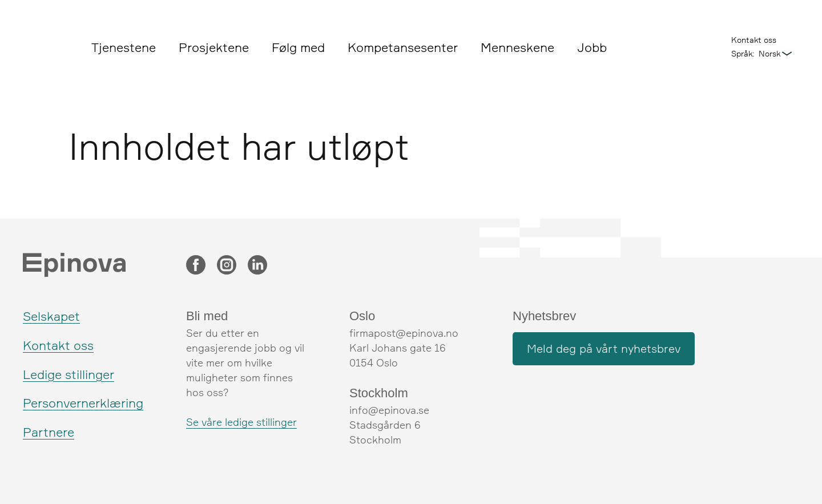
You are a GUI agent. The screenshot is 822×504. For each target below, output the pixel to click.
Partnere (49, 432)
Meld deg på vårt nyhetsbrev (604, 348)
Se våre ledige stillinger (241, 422)
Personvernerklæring (83, 403)
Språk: (743, 53)
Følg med (298, 47)
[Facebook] (196, 266)
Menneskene (517, 47)
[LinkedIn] (257, 266)
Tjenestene (124, 47)
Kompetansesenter (403, 47)
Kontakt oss (754, 40)
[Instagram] (227, 266)
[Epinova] (49, 49)
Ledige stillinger (68, 374)
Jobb (592, 47)
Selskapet (51, 316)
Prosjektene (214, 47)
